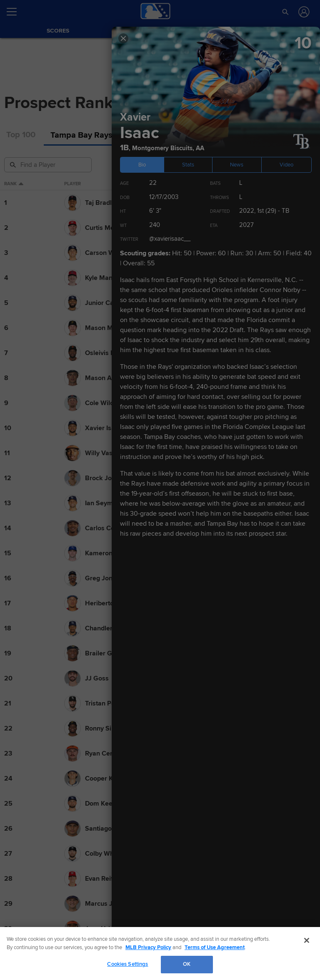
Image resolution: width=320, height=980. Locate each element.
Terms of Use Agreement (215, 947)
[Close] (307, 940)
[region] (160, 954)
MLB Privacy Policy (148, 947)
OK (187, 964)
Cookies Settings (127, 964)
